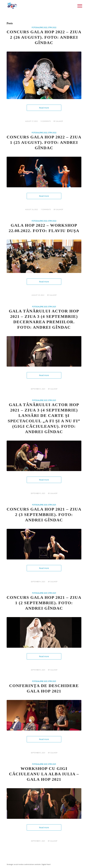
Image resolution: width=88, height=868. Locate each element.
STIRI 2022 (52, 27)
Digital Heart (46, 864)
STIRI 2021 (52, 307)
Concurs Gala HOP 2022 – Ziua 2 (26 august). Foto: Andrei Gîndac (44, 37)
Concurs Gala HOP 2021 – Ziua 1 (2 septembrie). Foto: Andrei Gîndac (44, 603)
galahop (59, 121)
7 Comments (46, 209)
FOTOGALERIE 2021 (40, 307)
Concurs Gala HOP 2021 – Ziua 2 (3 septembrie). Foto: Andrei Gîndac (44, 514)
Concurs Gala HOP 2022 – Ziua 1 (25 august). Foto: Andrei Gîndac (44, 142)
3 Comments (46, 121)
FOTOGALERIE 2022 (40, 27)
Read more (44, 108)
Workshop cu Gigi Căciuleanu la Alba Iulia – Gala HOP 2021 (44, 774)
